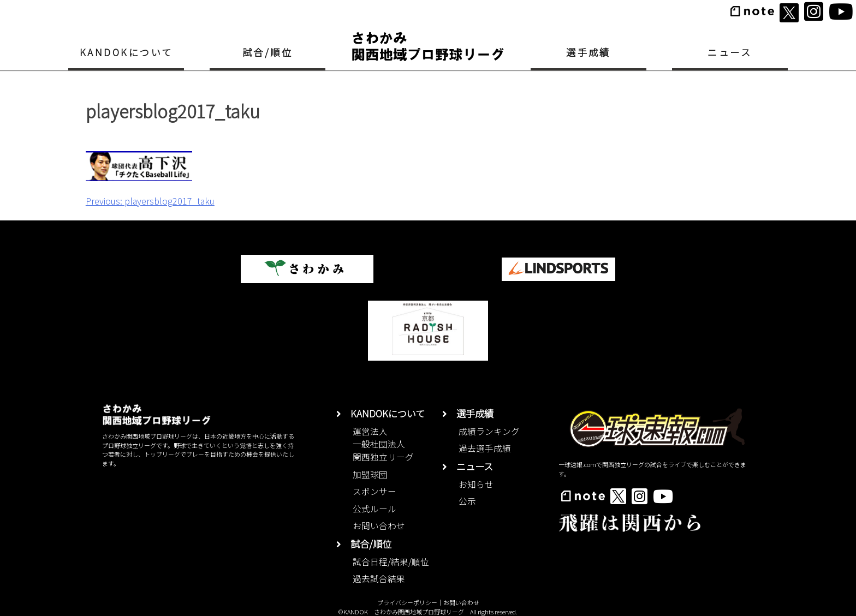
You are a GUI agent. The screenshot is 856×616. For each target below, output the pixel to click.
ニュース (730, 52)
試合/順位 (267, 52)
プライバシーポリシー (407, 602)
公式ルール (374, 509)
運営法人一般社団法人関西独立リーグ (383, 444)
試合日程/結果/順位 (391, 562)
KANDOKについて (126, 52)
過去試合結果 (379, 579)
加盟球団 (370, 474)
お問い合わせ (379, 526)
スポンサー (374, 491)
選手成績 (588, 52)
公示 (467, 501)
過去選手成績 (485, 448)
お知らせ (476, 484)
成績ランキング (489, 431)
